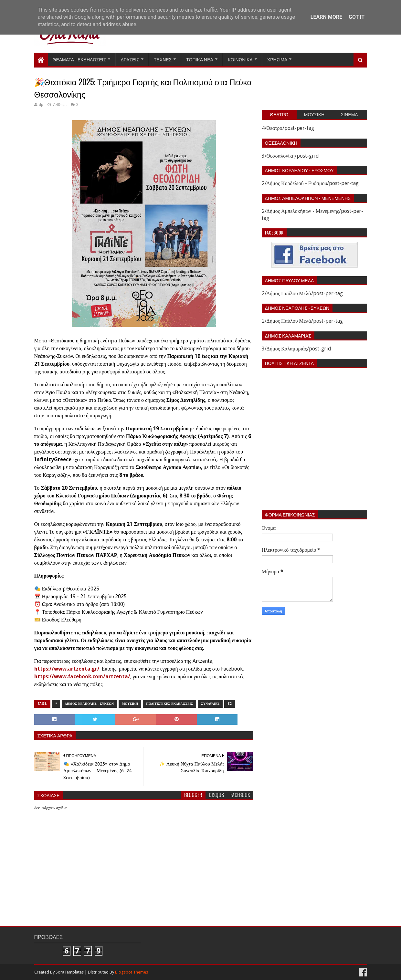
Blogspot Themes (132, 972)
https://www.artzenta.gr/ (67, 669)
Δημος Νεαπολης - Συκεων (90, 704)
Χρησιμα (277, 59)
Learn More (326, 17)
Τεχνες (163, 59)
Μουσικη (130, 704)
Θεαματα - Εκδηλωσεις (79, 59)
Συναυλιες (210, 704)
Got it (357, 17)
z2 (230, 704)
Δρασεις (130, 59)
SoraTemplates (70, 972)
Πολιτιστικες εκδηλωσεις (169, 704)
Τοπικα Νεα (200, 59)
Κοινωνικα (240, 59)
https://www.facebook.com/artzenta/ (82, 677)
